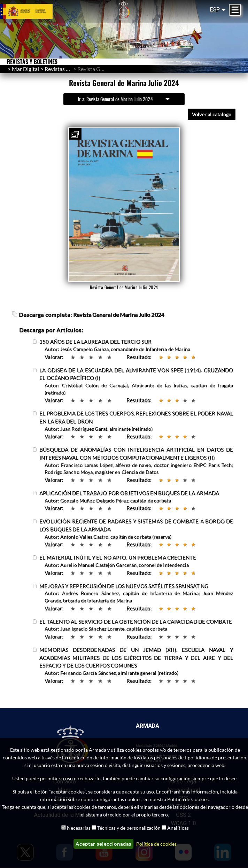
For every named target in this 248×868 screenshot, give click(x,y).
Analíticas (178, 828)
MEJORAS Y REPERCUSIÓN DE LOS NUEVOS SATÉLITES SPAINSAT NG (124, 586)
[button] (75, 135)
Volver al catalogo (212, 114)
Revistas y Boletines (68, 69)
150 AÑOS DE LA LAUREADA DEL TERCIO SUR (95, 342)
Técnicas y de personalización (129, 828)
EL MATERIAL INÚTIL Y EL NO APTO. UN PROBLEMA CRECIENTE (118, 558)
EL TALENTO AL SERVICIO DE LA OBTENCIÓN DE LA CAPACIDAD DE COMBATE (136, 621)
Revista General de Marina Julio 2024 (119, 315)
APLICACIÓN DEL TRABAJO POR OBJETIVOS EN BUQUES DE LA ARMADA (129, 493)
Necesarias (79, 828)
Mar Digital (25, 69)
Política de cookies (156, 844)
